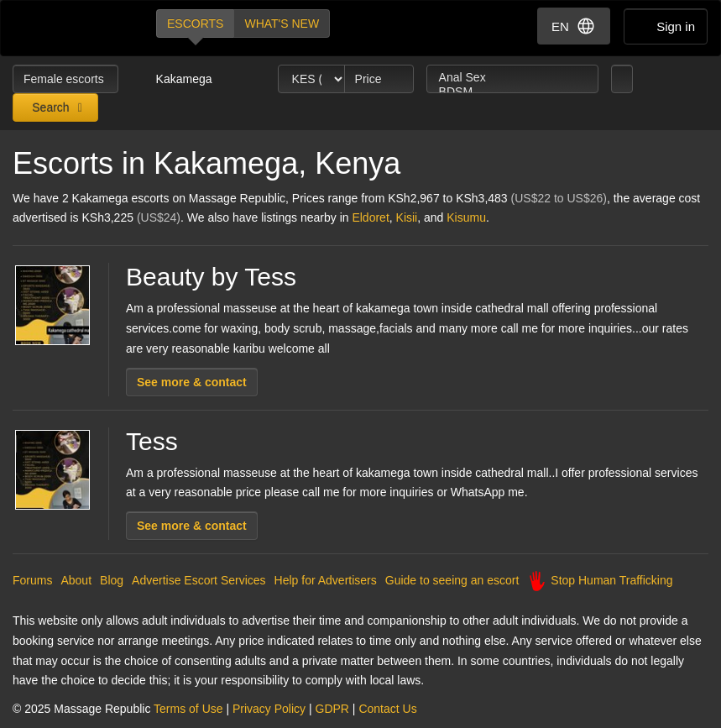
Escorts (195, 24)
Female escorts (65, 79)
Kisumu (466, 217)
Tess (152, 441)
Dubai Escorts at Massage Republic (70, 28)
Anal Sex (513, 78)
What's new (282, 24)
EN (574, 26)
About (76, 580)
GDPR (332, 709)
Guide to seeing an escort (452, 580)
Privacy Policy (269, 709)
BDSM (513, 92)
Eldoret (370, 217)
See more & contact (192, 382)
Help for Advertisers (326, 580)
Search (49, 107)
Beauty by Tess (211, 277)
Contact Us (387, 709)
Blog (112, 580)
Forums (32, 580)
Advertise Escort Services (199, 580)
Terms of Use (188, 709)
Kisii (407, 217)
